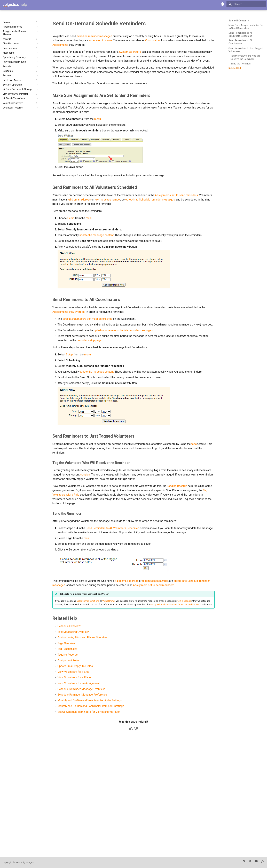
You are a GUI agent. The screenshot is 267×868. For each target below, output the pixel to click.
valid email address (79, 200)
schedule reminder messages (94, 36)
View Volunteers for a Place (74, 677)
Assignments (60, 45)
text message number (107, 200)
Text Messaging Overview (73, 632)
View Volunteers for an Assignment (79, 683)
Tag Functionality (68, 649)
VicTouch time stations (88, 601)
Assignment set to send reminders (154, 585)
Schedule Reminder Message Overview (81, 689)
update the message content (97, 235)
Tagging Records (177, 486)
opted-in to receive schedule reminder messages (123, 330)
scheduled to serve (100, 40)
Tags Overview (66, 643)
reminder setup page (89, 340)
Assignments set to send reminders (176, 195)
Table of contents (239, 21)
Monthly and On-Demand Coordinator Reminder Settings (91, 706)
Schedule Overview (69, 626)
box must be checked (88, 319)
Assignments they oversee (69, 312)
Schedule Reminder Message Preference (82, 695)
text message (184, 601)
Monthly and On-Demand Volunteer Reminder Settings (90, 700)
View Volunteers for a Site (73, 672)
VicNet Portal (109, 601)
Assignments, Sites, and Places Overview (82, 637)
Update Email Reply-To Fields (75, 666)
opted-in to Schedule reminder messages (150, 200)
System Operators (130, 52)
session (85, 475)
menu (98, 119)
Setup (71, 218)
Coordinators (153, 40)
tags (194, 444)
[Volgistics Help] (15, 5)
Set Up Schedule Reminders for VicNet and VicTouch (176, 604)
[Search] (246, 4)
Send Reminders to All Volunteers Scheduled (113, 528)
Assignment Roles (69, 660)
